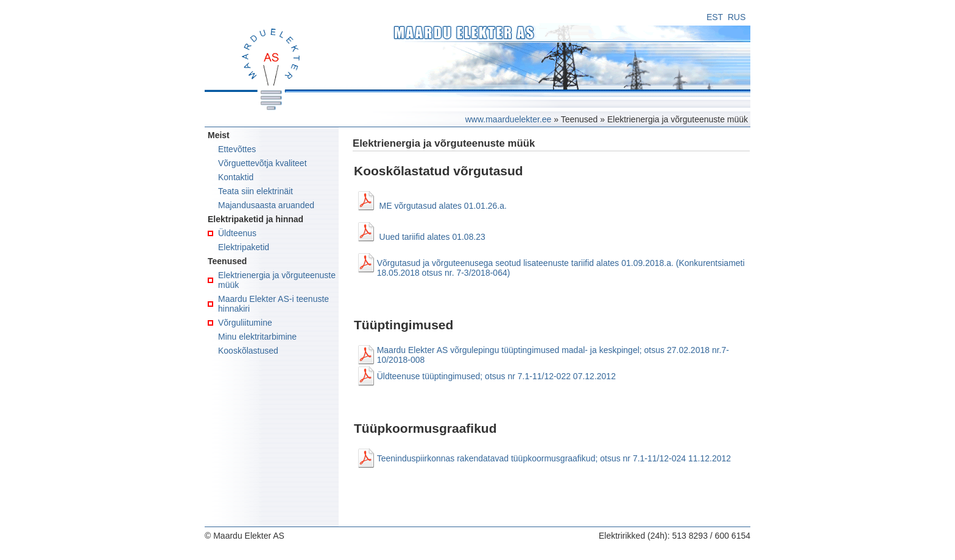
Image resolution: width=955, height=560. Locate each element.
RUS (737, 17)
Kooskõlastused (248, 351)
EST (715, 17)
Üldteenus (237, 233)
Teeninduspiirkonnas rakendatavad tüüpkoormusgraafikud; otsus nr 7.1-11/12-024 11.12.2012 (554, 458)
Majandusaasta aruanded (266, 205)
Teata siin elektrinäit (255, 191)
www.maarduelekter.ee (509, 119)
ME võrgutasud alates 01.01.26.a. (443, 206)
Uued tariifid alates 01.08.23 (432, 237)
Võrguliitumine (245, 323)
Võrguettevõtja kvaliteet (263, 163)
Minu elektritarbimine (257, 337)
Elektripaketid (244, 247)
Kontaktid (236, 177)
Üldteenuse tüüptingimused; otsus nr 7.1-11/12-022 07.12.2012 (496, 376)
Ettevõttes (237, 149)
